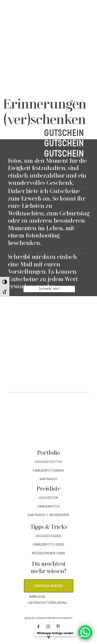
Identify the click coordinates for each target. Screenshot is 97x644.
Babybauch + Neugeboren (48, 515)
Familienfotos (48, 507)
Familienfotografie (48, 471)
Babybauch (48, 479)
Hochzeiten (48, 498)
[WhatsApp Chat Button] (85, 632)
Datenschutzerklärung (48, 603)
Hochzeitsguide (49, 536)
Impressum (37, 597)
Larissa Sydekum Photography (54, 618)
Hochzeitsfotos (48, 462)
